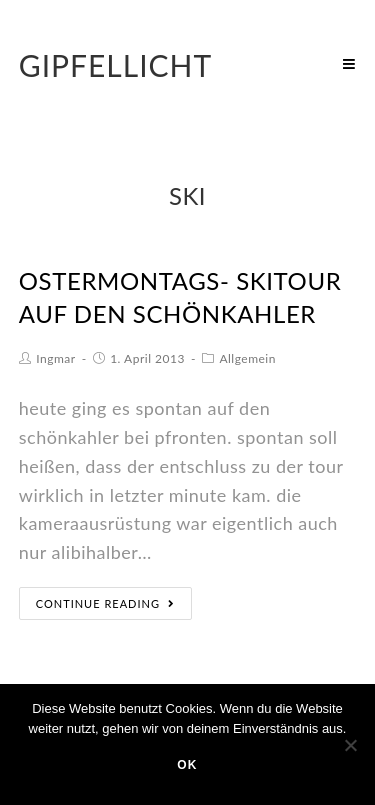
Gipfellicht (116, 65)
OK (187, 765)
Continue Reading (105, 603)
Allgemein (247, 358)
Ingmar (55, 358)
